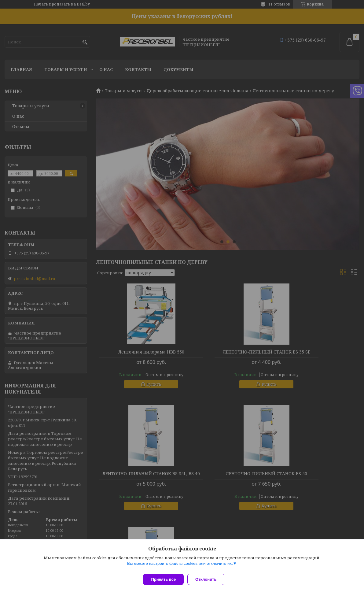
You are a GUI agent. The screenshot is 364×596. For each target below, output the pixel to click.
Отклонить (208, 579)
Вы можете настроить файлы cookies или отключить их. (180, 566)
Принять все (163, 579)
